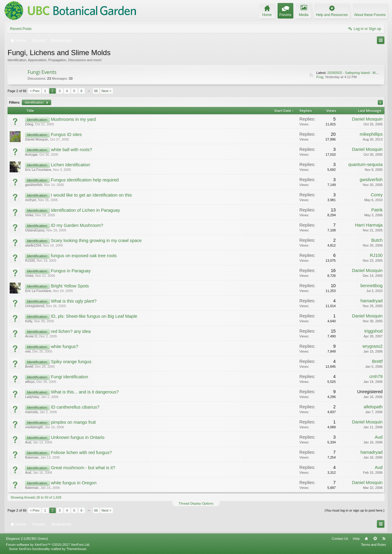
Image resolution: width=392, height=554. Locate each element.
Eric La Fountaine (38, 170)
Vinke (29, 215)
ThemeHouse (76, 549)
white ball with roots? (71, 150)
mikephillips (371, 134)
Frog (320, 77)
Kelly (29, 321)
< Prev (35, 91)
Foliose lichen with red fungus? (81, 453)
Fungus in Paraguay (71, 271)
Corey (377, 195)
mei (28, 351)
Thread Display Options (196, 503)
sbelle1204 (33, 245)
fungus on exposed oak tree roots (84, 256)
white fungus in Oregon (74, 483)
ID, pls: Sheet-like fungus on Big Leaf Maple (94, 316)
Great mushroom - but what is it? (83, 468)
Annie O (31, 336)
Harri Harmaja (369, 225)
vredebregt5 (34, 427)
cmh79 (376, 377)
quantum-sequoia (366, 164)
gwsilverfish (34, 185)
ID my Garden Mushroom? (77, 225)
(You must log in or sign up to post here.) (354, 510)
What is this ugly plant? (74, 301)
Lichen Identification (71, 165)
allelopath (373, 407)
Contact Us (340, 539)
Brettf (29, 367)
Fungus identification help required (85, 180)
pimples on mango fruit (73, 422)
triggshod (374, 331)
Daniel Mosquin (367, 119)
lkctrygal (31, 154)
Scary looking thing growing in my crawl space (96, 241)
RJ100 (30, 260)
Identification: (36, 102)
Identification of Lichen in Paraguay (85, 210)
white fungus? (64, 347)
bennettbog (372, 286)
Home (366, 539)
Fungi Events (42, 72)
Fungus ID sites (66, 134)
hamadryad (372, 301)
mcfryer (31, 200)
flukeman (32, 457)
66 (96, 91)
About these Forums (370, 15)
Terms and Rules (373, 545)
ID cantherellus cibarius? (75, 407)
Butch (377, 240)
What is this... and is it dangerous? (85, 392)
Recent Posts (21, 29)
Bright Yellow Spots (70, 286)
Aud (28, 442)
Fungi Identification (69, 377)
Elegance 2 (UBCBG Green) (27, 539)
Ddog (29, 124)
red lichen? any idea (71, 331)
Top (375, 539)
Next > (107, 91)
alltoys (30, 382)
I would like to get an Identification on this (91, 195)
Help (356, 539)
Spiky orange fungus (71, 362)
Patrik (377, 210)
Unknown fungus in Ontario (78, 437)
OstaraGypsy (35, 230)
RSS (311, 75)
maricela (31, 412)
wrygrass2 (372, 346)
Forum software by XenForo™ (48, 545)
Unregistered (35, 306)
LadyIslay (32, 397)
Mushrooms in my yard (73, 119)
